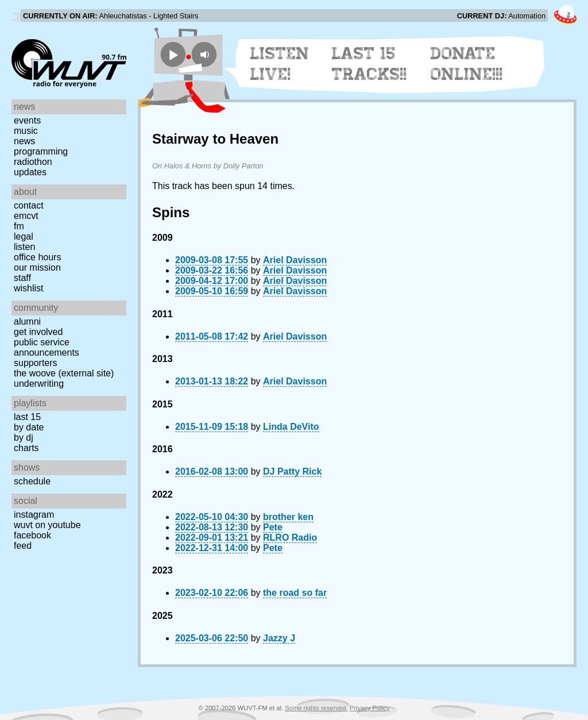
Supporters (36, 363)
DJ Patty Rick (292, 471)
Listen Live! (280, 64)
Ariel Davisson (295, 260)
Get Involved (38, 332)
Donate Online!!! (467, 64)
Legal (24, 236)
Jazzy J (279, 638)
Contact (29, 205)
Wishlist (29, 288)
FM (19, 226)
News (24, 141)
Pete (273, 527)
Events (27, 120)
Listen (24, 247)
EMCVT (26, 216)
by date (29, 427)
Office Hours (37, 257)
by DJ (24, 438)
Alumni (27, 322)
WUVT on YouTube (47, 525)
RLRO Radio (290, 538)
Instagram (34, 515)
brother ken (288, 517)
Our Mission (37, 267)
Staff (22, 278)
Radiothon (33, 162)
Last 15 (27, 417)
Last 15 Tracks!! (370, 64)
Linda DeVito (291, 427)
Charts (26, 448)
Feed (23, 546)
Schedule (32, 481)
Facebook (32, 535)
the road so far (295, 593)
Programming (41, 151)
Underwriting (39, 384)
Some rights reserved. (316, 708)
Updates (30, 172)
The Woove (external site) (64, 373)
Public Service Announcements (47, 347)
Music (26, 131)
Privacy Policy (370, 708)
